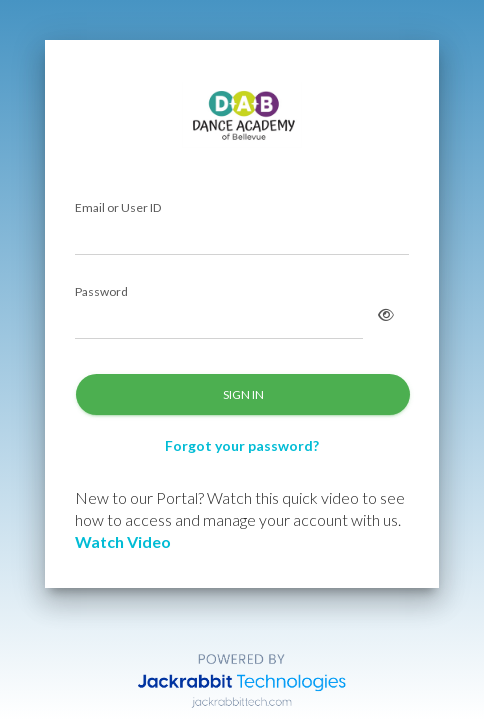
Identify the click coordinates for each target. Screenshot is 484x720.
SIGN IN (243, 394)
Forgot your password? (242, 445)
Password (101, 292)
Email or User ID (118, 208)
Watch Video (123, 541)
